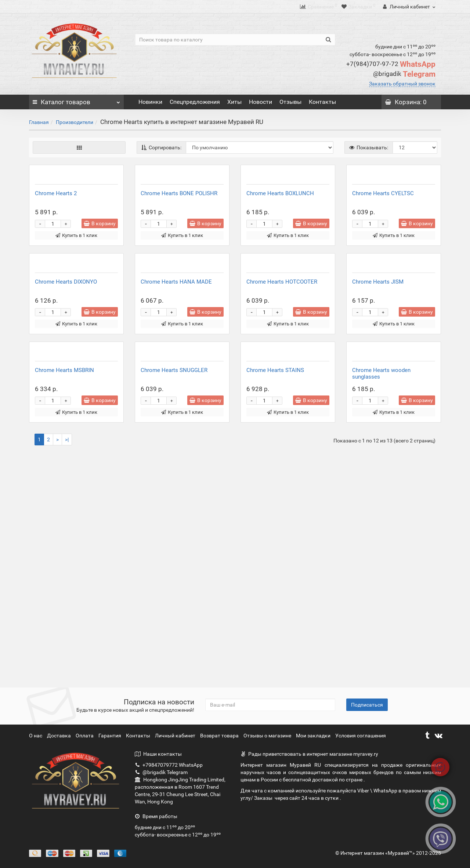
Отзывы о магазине (268, 736)
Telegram (404, 74)
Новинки (150, 102)
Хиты (234, 102)
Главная (39, 122)
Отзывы (290, 102)
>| (67, 666)
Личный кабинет (176, 736)
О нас (36, 736)
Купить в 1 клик (76, 311)
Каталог (76, 100)
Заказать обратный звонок (402, 84)
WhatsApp (391, 64)
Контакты (322, 102)
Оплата (85, 736)
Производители (75, 122)
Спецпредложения (195, 102)
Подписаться (367, 705)
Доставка (59, 736)
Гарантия (110, 736)
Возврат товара (220, 736)
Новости (261, 102)
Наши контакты (158, 754)
